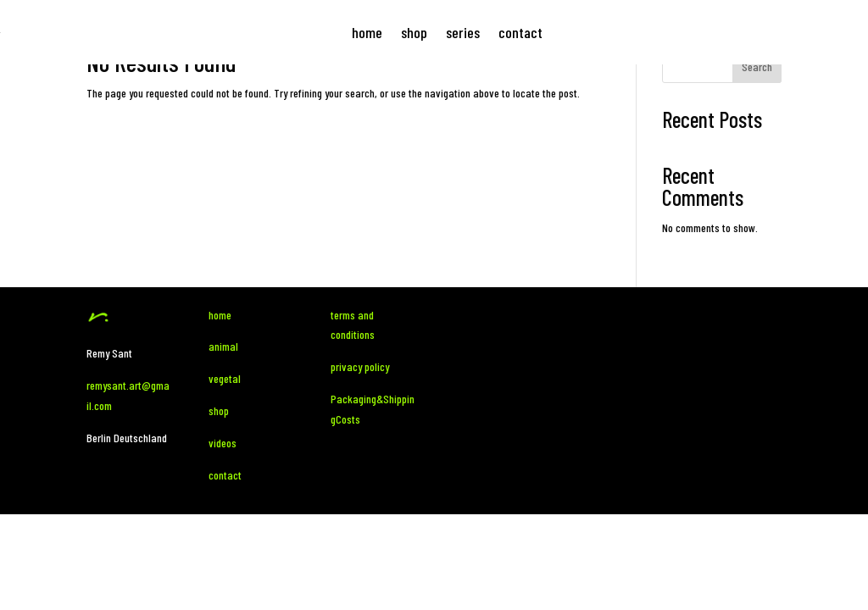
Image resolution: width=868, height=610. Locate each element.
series (463, 32)
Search (757, 67)
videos (223, 443)
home (367, 32)
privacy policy (360, 366)
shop (414, 32)
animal (225, 346)
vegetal (225, 378)
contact (520, 32)
